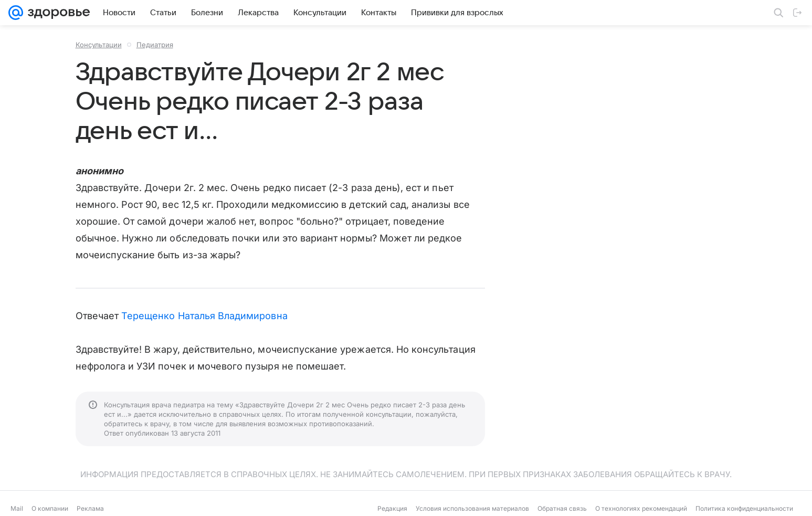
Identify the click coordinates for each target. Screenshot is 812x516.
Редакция (392, 508)
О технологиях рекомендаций (641, 508)
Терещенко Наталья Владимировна (204, 316)
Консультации (99, 45)
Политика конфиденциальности (744, 508)
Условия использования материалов (472, 508)
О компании (50, 508)
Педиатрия (155, 45)
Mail (17, 508)
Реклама (90, 508)
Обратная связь (562, 508)
